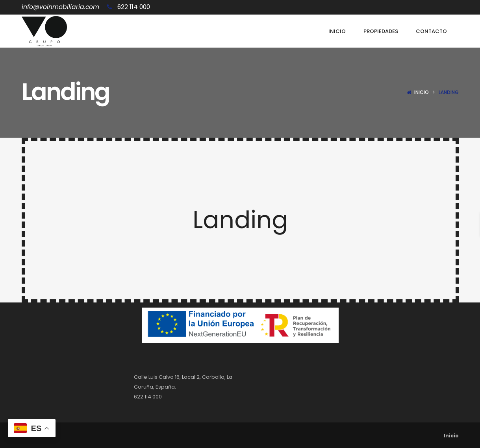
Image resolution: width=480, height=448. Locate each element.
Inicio (422, 92)
